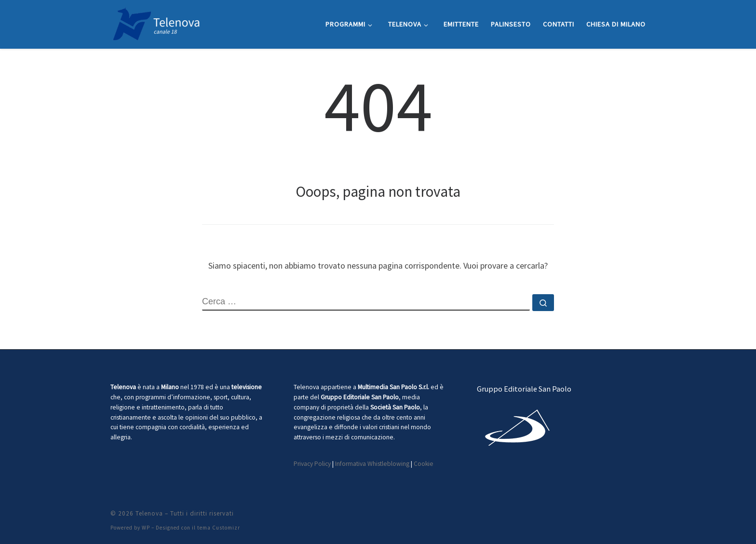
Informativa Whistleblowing (372, 464)
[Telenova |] (156, 22)
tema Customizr (219, 528)
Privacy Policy (312, 464)
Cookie (424, 464)
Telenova (149, 513)
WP (146, 528)
